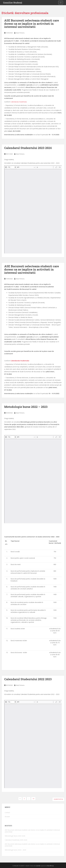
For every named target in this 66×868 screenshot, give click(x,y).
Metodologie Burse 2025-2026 (15, 836)
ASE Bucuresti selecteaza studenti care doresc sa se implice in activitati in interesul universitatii (32, 24)
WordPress (50, 866)
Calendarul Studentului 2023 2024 (28, 148)
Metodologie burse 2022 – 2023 (26, 407)
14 (33, 799)
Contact (7, 813)
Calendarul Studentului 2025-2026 (16, 840)
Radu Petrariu (20, 33)
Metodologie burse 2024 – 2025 (15, 850)
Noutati (7, 817)
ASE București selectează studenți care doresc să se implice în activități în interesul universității (32, 831)
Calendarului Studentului (19, 102)
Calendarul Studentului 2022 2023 (28, 679)
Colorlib (38, 866)
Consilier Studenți (13, 3)
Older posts (58, 799)
